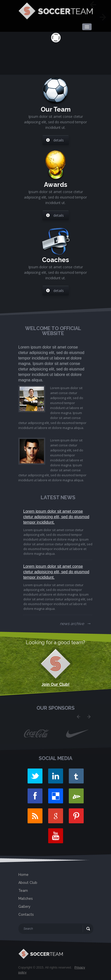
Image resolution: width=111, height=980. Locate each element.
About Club (28, 883)
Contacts (26, 914)
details (55, 140)
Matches (26, 899)
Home (23, 875)
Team (23, 891)
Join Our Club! (55, 685)
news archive (75, 624)
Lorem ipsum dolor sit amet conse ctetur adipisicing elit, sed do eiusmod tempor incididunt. (56, 517)
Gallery (24, 907)
